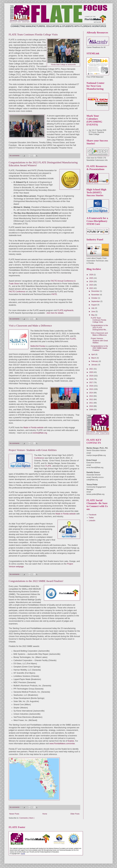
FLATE (73, 339)
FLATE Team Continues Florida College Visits (33, 34)
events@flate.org (40, 433)
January (95, 365)
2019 (91, 376)
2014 (91, 393)
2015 (91, 389)
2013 (91, 396)
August (94, 305)
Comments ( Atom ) (27, 818)
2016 (91, 386)
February (95, 361)
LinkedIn (92, 521)
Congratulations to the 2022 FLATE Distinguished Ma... (99, 327)
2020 (91, 372)
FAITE (54, 294)
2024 (91, 281)
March (94, 358)
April (93, 354)
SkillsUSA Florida (38, 346)
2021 (91, 369)
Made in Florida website (34, 428)
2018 (91, 379)
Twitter (91, 518)
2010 (91, 406)
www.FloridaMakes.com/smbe (62, 744)
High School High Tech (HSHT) (60, 455)
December (96, 291)
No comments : (15, 156)
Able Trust (42, 455)
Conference (39, 458)
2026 (91, 275)
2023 (91, 285)
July (93, 308)
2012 (91, 399)
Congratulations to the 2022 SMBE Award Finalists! (36, 581)
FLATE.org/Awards (65, 310)
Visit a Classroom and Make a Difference (30, 326)
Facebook (93, 515)
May (93, 315)
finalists (71, 741)
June (93, 311)
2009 (91, 410)
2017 (91, 382)
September (96, 301)
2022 (91, 288)
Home (45, 814)
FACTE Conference (17, 292)
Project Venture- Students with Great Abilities (33, 450)
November (96, 295)
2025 (91, 278)
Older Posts (75, 814)
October (95, 298)
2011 (91, 403)
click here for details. (55, 313)
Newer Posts (14, 814)
